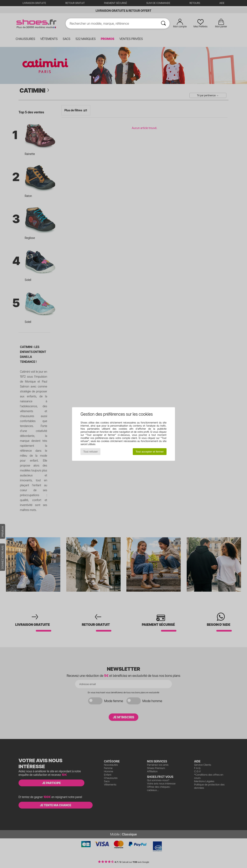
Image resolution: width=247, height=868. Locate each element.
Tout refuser (91, 452)
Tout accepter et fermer (150, 452)
